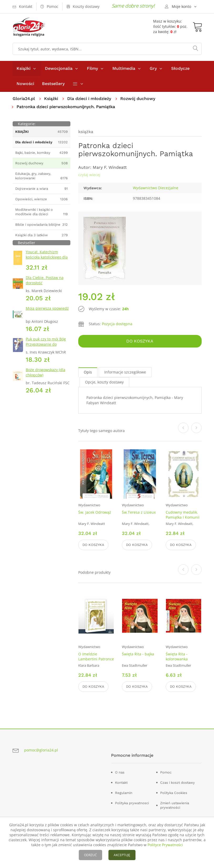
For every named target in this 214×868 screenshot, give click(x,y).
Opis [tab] (88, 372)
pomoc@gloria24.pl (41, 750)
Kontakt (121, 783)
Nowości (25, 84)
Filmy (92, 68)
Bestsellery (53, 84)
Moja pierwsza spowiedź (47, 308)
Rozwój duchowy (138, 99)
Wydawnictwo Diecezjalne (156, 188)
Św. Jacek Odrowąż (95, 512)
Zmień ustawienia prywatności (175, 805)
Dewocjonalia (59, 68)
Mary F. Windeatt (110, 167)
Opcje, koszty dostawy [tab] (104, 382)
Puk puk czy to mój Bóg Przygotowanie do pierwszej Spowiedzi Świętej (46, 347)
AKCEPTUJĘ (122, 855)
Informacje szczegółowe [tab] (125, 372)
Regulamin (124, 793)
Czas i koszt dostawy (178, 783)
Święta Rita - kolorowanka (177, 656)
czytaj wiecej (89, 175)
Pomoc (166, 772)
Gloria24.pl (24, 99)
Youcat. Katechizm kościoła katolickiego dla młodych (47, 257)
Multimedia (124, 68)
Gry (153, 68)
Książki (24, 68)
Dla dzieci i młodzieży (89, 99)
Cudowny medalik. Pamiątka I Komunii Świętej (183, 517)
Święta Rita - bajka (138, 654)
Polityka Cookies (174, 793)
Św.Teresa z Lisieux (139, 512)
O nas (120, 772)
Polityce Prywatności (165, 845)
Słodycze (180, 68)
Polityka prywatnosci (132, 803)
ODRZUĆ (90, 855)
